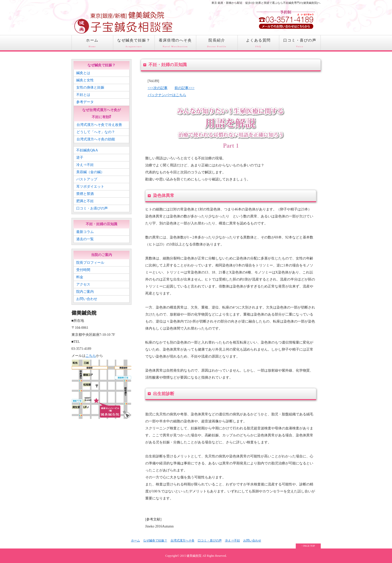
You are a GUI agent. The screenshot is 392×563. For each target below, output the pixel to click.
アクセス (83, 284)
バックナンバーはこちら (167, 95)
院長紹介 (217, 44)
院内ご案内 (85, 292)
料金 (80, 277)
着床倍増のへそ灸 (175, 44)
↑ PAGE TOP (308, 546)
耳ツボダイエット (90, 187)
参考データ (85, 102)
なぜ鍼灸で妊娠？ (134, 44)
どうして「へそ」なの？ (96, 132)
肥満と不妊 (85, 201)
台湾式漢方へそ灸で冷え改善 (99, 125)
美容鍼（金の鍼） (90, 172)
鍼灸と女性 (85, 80)
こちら (91, 356)
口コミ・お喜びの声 (92, 208)
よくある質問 (258, 44)
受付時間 (83, 270)
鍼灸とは (83, 73)
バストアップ (87, 179)
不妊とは (83, 95)
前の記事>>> (184, 88)
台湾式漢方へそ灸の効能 (96, 139)
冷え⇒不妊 (85, 165)
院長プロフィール (90, 263)
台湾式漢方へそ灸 (182, 540)
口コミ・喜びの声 (300, 44)
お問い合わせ (87, 299)
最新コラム (85, 232)
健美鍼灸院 (194, 556)
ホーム (92, 44)
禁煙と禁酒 (85, 194)
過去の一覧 (85, 239)
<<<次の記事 (158, 88)
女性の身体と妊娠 (90, 87)
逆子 (80, 158)
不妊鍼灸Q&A (87, 150)
